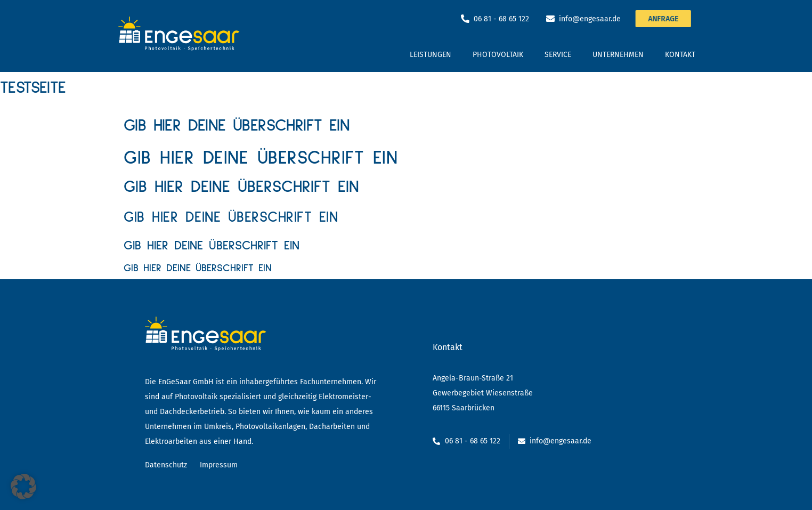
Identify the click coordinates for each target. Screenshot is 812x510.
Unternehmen (618, 55)
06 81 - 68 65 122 (501, 19)
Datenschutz (166, 465)
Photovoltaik (498, 55)
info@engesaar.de (590, 19)
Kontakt (680, 55)
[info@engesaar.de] (550, 19)
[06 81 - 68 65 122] (465, 19)
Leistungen (431, 55)
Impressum (219, 465)
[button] (23, 487)
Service (558, 55)
